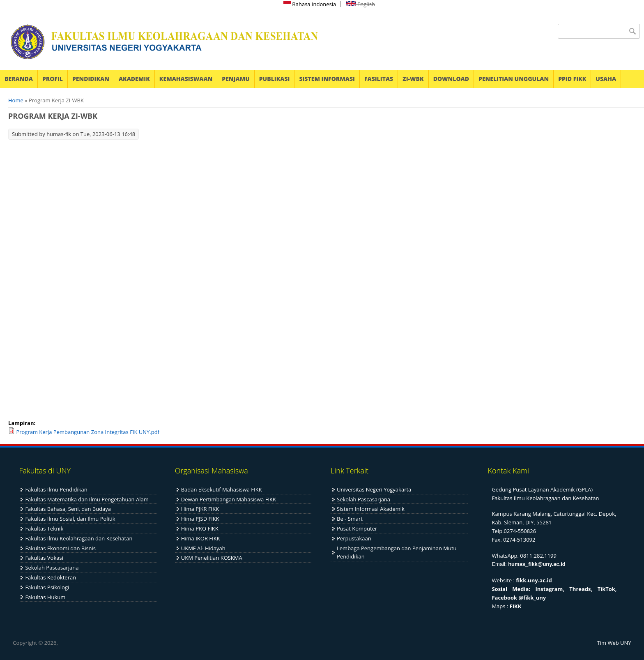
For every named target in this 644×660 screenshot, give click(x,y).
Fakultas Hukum (45, 597)
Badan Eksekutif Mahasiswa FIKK (222, 489)
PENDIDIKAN (91, 79)
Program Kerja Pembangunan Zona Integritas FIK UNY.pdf (88, 432)
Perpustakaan (354, 538)
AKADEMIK (134, 79)
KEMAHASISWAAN (186, 79)
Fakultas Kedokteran (51, 577)
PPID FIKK (572, 79)
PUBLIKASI (275, 79)
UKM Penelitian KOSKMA (212, 558)
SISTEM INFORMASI (327, 79)
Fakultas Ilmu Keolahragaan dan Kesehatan (79, 538)
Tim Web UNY (614, 643)
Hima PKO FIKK (200, 528)
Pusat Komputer (357, 528)
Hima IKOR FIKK (201, 538)
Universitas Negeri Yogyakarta (374, 489)
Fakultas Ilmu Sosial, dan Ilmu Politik (70, 519)
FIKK (516, 606)
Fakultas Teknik (44, 528)
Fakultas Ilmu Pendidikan (56, 489)
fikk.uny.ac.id (534, 580)
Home (16, 100)
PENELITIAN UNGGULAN (514, 79)
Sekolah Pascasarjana (52, 568)
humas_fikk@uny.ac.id (537, 564)
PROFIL (53, 79)
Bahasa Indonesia (310, 4)
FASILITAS (379, 79)
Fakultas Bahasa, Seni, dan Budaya (68, 509)
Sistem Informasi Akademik (371, 509)
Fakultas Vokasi (44, 558)
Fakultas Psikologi (47, 587)
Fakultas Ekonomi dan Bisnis (60, 548)
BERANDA (19, 79)
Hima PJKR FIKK (200, 509)
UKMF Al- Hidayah (203, 548)
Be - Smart (350, 519)
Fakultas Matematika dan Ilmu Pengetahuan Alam (87, 499)
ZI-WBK (413, 79)
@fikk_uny (532, 598)
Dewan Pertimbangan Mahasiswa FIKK (229, 499)
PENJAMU (236, 79)
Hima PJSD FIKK (200, 519)
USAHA (606, 79)
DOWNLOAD (451, 79)
